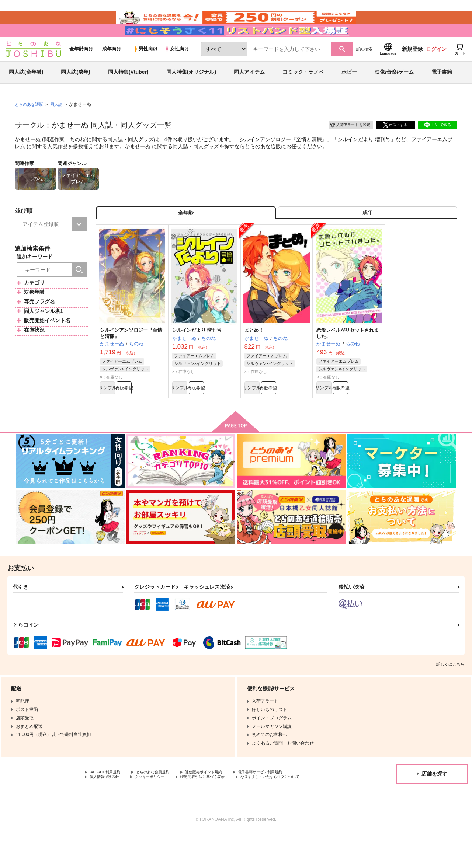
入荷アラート (345, 142)
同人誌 (59, 122)
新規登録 (412, 67)
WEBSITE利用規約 (108, 799)
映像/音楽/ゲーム (394, 90)
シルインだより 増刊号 (364, 157)
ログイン (436, 67)
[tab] (367, 233)
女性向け (177, 67)
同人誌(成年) (75, 90)
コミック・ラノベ (303, 90)
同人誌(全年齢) (26, 90)
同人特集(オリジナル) (191, 90)
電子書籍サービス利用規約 (285, 799)
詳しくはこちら (450, 691)
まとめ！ (254, 354)
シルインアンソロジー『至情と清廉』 (283, 157)
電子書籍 (442, 90)
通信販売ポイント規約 (221, 799)
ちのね (77, 157)
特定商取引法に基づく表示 (219, 806)
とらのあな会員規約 (163, 799)
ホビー (349, 90)
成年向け (112, 67)
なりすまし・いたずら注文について (125, 812)
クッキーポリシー (159, 806)
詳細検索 (364, 67)
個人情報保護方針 (107, 806)
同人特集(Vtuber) (128, 90)
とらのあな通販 (30, 122)
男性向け (145, 67)
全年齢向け (81, 67)
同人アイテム (249, 90)
